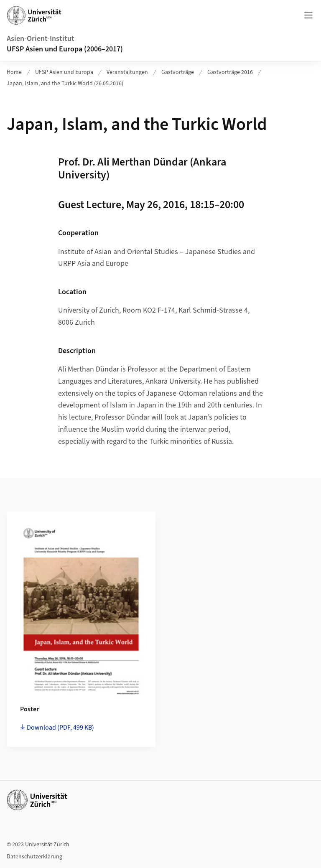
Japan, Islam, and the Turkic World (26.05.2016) (65, 84)
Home (14, 72)
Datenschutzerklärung (34, 857)
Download (60, 728)
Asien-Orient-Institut (41, 39)
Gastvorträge (178, 72)
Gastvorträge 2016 (230, 72)
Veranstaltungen (127, 72)
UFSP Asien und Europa (64, 72)
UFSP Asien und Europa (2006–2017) (65, 49)
